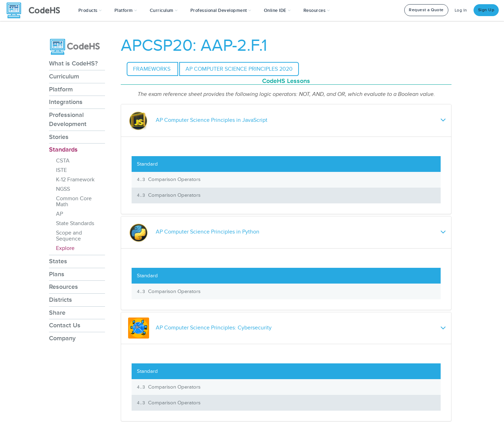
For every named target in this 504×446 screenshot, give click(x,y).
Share (57, 313)
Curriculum (64, 76)
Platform (61, 89)
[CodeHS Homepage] (36, 11)
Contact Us (65, 325)
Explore (65, 248)
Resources (64, 287)
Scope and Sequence (69, 236)
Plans (57, 274)
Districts (61, 300)
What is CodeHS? (73, 63)
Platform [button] (126, 11)
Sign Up (486, 10)
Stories (59, 137)
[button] (90, 11)
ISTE (61, 170)
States (58, 261)
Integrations (66, 102)
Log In (461, 10)
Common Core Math (74, 201)
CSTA (63, 161)
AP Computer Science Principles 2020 (239, 69)
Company (62, 338)
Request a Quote (426, 10)
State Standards (75, 223)
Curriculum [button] (164, 11)
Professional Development (68, 119)
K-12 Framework (75, 180)
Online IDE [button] (277, 11)
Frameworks (152, 69)
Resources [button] (317, 11)
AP (59, 214)
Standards (63, 149)
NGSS (63, 189)
